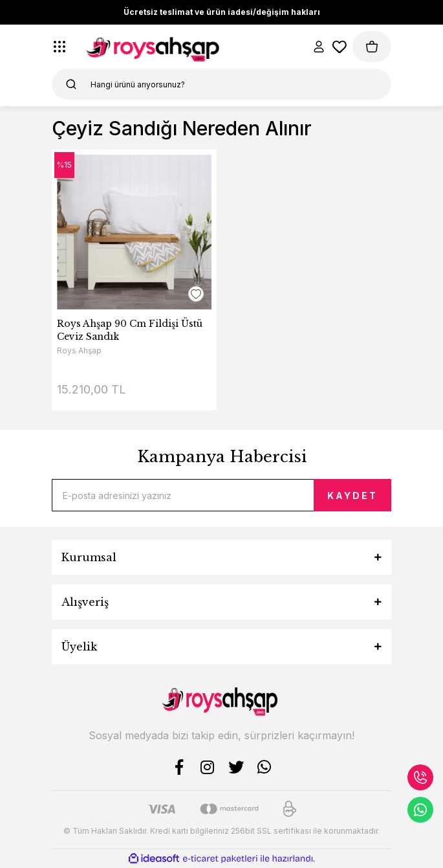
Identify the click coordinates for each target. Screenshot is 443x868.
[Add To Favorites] (196, 294)
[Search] (221, 84)
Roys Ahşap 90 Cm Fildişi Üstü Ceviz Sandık (130, 330)
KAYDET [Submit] (352, 495)
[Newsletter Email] (221, 495)
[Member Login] (319, 47)
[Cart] (372, 47)
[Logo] (155, 47)
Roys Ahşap (79, 351)
